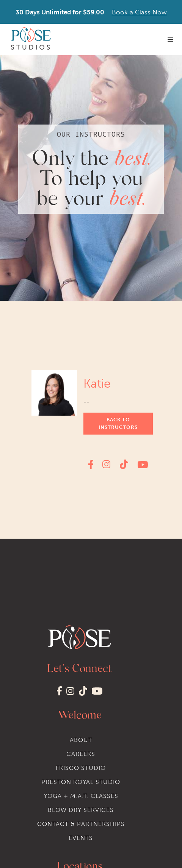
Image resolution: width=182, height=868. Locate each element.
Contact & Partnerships (81, 824)
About (81, 740)
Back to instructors (118, 423)
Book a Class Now (139, 12)
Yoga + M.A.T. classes (81, 796)
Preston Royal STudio (81, 782)
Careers (81, 754)
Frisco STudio (81, 768)
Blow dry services (81, 810)
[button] (171, 40)
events (81, 838)
